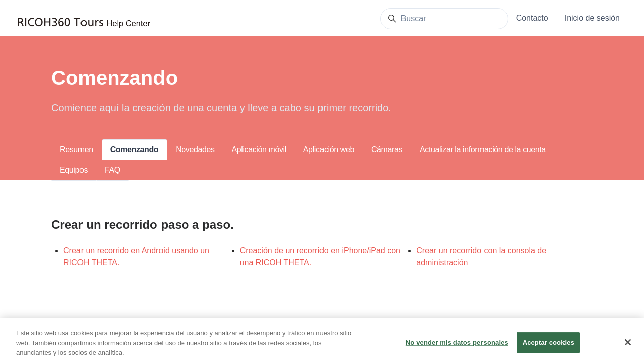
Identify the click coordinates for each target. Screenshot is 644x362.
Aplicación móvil (259, 150)
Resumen (76, 150)
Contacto (532, 18)
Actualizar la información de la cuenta (483, 150)
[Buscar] (444, 19)
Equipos (74, 170)
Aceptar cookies (548, 348)
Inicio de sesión (592, 18)
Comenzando (134, 150)
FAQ (112, 170)
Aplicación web (329, 150)
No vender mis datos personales (457, 348)
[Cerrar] (628, 348)
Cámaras (387, 150)
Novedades (195, 150)
